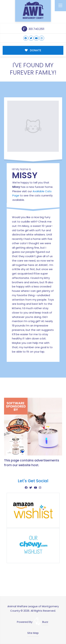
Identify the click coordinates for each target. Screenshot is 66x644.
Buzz (45, 622)
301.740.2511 (33, 29)
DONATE (33, 50)
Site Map (33, 633)
